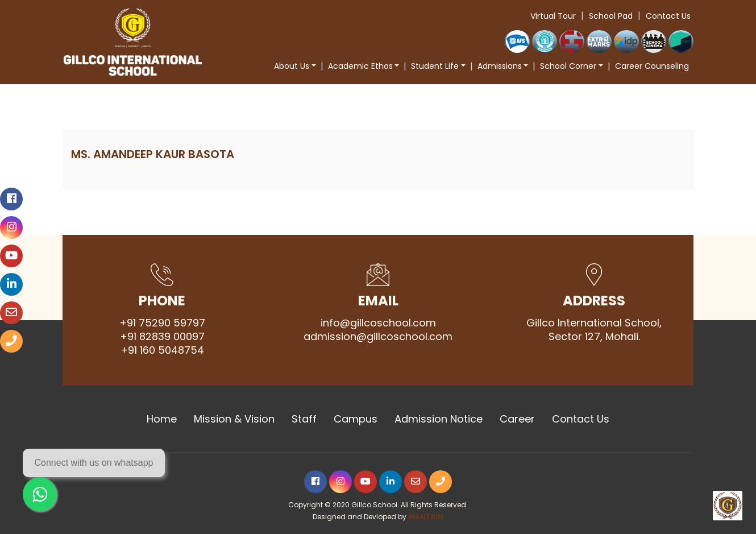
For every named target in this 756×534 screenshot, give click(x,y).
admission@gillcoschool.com (378, 337)
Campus (356, 419)
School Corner (568, 66)
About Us (292, 66)
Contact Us (668, 16)
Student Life (435, 66)
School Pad (611, 16)
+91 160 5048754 (162, 350)
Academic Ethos (360, 66)
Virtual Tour (553, 16)
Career (517, 419)
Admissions (500, 66)
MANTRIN (426, 517)
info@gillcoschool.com (378, 323)
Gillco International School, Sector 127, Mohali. (594, 330)
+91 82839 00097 (162, 337)
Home (162, 419)
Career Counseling (652, 66)
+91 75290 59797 (162, 323)
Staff (304, 419)
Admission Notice (439, 419)
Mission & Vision (234, 419)
